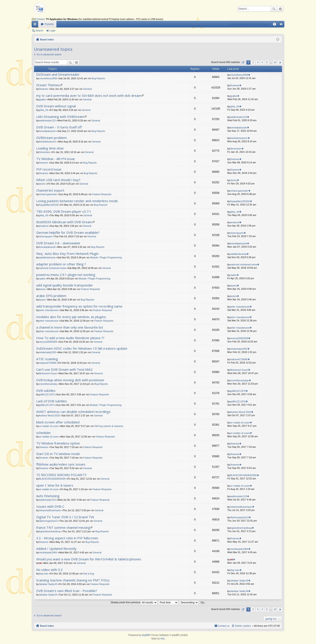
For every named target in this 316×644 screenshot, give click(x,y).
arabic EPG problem (51, 296)
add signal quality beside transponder (65, 285)
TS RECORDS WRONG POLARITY (61, 475)
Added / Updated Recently (56, 549)
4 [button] (262, 62)
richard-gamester (48, 194)
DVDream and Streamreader (58, 75)
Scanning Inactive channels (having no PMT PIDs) (73, 580)
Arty (163, 639)
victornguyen (46, 236)
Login (53, 31)
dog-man (44, 574)
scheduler (44, 433)
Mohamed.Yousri (48, 373)
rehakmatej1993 (48, 352)
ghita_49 (43, 110)
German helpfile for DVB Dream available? (68, 233)
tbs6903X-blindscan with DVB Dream (64, 222)
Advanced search (280, 9)
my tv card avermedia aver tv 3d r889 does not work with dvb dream (89, 96)
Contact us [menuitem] (224, 626)
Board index (47, 40)
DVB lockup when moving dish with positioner (70, 380)
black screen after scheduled (58, 422)
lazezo (42, 289)
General (87, 89)
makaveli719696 (48, 363)
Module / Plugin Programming (106, 257)
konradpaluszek (47, 131)
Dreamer (44, 89)
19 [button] (275, 62)
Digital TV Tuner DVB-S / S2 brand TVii (65, 517)
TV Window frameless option (58, 443)
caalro (42, 279)
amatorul (44, 226)
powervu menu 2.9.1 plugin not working (66, 275)
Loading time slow (50, 148)
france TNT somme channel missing (63, 528)
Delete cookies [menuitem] (243, 626)
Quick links (36, 25)
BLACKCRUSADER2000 (52, 479)
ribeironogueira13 (48, 521)
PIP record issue (49, 169)
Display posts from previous (134, 602)
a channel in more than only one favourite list (70, 327)
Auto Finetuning (48, 496)
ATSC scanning (47, 359)
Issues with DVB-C (50, 506)
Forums (49, 24)
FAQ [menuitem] (276, 25)
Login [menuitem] (282, 25)
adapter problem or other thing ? (61, 264)
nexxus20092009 (48, 342)
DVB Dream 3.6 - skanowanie (58, 243)
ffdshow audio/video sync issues (61, 464)
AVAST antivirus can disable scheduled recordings (73, 412)
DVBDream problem (51, 138)
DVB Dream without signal (56, 106)
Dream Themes (48, 85)
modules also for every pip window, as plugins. (71, 317)
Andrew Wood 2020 (49, 416)
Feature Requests (102, 194)
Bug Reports (98, 78)
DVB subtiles (46, 391)
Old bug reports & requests (109, 426)
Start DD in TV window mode (58, 454)
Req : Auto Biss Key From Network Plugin (67, 254)
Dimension (45, 152)
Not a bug (89, 574)
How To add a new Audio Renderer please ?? (70, 338)
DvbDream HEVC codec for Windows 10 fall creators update (82, 348)
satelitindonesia (47, 257)
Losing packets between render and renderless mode (77, 201)
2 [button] (253, 62)
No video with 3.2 (49, 570)
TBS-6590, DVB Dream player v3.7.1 (64, 211)
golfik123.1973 (47, 394)
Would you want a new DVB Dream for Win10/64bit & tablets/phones (89, 559)
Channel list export (50, 190)
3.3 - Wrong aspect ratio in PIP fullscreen (67, 538)
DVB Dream (38, 19)
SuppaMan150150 (49, 205)
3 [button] (258, 62)
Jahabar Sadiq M (48, 584)
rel (40, 563)
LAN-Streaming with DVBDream (60, 117)
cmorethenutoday (48, 384)
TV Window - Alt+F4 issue (56, 159)
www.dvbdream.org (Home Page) (249, 24)
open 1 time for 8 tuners (55, 485)
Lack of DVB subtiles (52, 401)
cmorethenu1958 (48, 78)
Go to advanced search (49, 54)
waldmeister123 (47, 121)
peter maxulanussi (49, 310)
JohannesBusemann (50, 510)
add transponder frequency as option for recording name (79, 306)
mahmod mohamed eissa (52, 268)
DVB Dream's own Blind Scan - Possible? (67, 591)
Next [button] (280, 62)
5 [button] (267, 62)
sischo (42, 184)
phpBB (145, 635)
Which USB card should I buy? (58, 180)
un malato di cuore (49, 426)
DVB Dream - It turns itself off (59, 127)
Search (274, 9)
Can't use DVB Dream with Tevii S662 (64, 370)
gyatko (42, 99)
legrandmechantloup (50, 531)
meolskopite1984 (48, 552)
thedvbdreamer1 (48, 142)
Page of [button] (243, 62)
